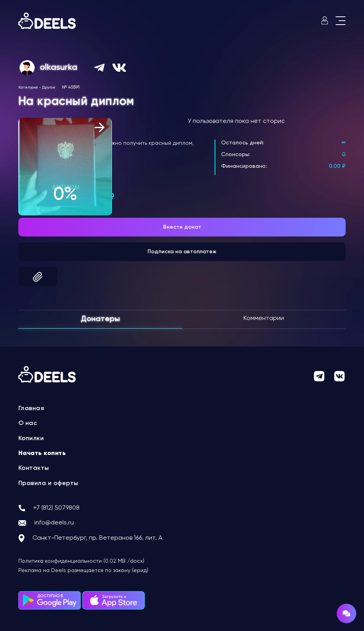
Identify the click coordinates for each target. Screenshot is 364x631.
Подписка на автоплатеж (182, 252)
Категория (28, 87)
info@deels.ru (54, 523)
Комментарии (264, 318)
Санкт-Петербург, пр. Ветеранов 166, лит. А (97, 538)
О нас (28, 423)
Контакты (34, 468)
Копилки (31, 439)
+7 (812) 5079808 (56, 508)
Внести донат (182, 227)
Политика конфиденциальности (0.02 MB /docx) (81, 561)
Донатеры (100, 319)
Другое (49, 87)
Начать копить (42, 453)
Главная (31, 409)
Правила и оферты (48, 483)
